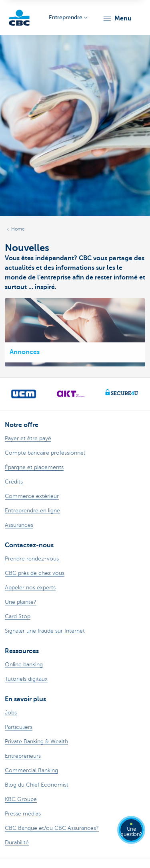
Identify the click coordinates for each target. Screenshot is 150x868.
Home (18, 229)
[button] (117, 18)
